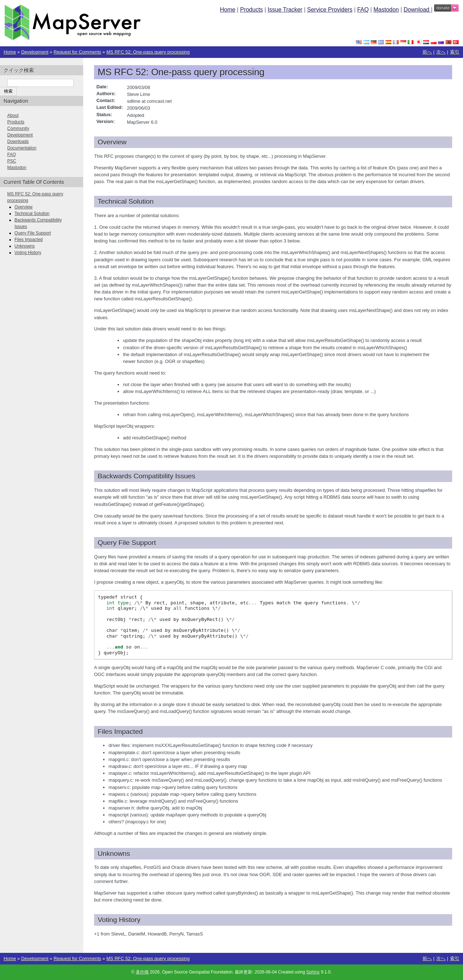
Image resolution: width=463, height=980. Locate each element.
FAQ (363, 10)
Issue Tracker (285, 10)
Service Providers (330, 10)
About (13, 115)
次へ (441, 52)
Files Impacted (29, 240)
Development (35, 52)
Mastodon (386, 10)
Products (252, 10)
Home (228, 10)
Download (417, 10)
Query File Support (33, 233)
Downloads (18, 141)
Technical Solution (32, 214)
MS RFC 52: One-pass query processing (148, 52)
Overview (24, 207)
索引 (455, 52)
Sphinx (313, 972)
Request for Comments (77, 52)
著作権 (142, 972)
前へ (427, 52)
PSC (12, 161)
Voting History (28, 253)
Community (18, 128)
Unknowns (25, 246)
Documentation (22, 148)
